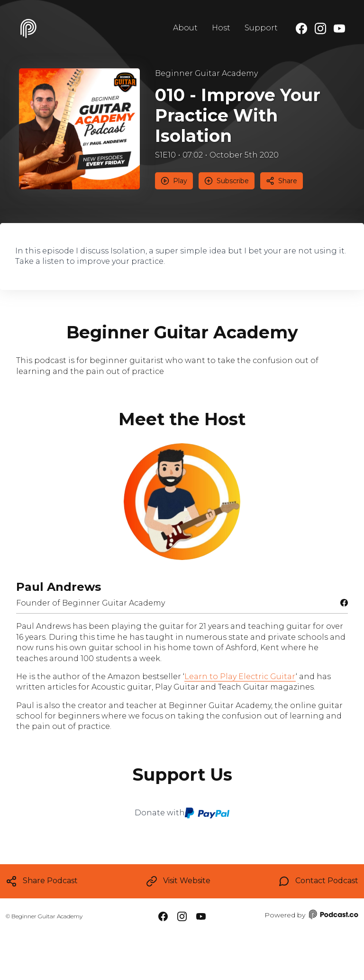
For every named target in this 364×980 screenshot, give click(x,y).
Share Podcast (42, 881)
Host (221, 28)
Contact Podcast (318, 881)
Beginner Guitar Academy (206, 73)
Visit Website (178, 881)
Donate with (182, 813)
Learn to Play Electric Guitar (240, 677)
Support (261, 28)
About (185, 28)
